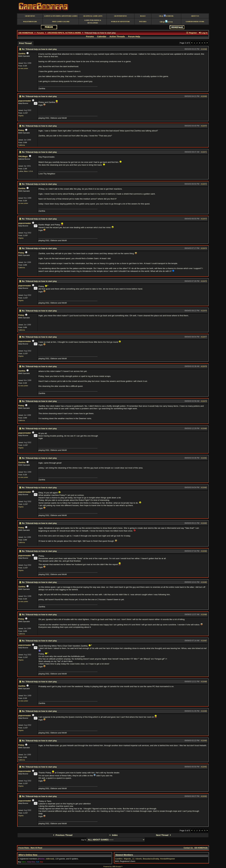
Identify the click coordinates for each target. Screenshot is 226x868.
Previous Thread (62, 835)
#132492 (204, 796)
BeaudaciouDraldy (151, 859)
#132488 (204, 682)
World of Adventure (120, 22)
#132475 (204, 281)
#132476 (204, 311)
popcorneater (25, 101)
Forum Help (134, 37)
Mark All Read (36, 848)
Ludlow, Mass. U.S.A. (26, 171)
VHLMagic (23, 156)
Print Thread (25, 43)
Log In (203, 33)
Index (113, 835)
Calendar (102, 37)
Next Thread (164, 835)
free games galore (61, 22)
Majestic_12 (129, 859)
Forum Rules (24, 848)
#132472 (204, 184)
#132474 (204, 248)
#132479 (204, 401)
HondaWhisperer (167, 859)
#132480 (204, 428)
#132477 (204, 337)
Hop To (84, 840)
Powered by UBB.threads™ (113, 867)
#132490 (204, 741)
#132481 (204, 458)
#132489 (204, 711)
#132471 (204, 152)
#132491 (204, 767)
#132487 (204, 641)
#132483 (204, 523)
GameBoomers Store (195, 22)
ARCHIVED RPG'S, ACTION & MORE (64, 33)
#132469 (204, 96)
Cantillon (119, 859)
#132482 (204, 487)
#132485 (204, 582)
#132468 (204, 49)
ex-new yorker (23, 68)
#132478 (204, 366)
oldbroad (50, 859)
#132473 (204, 219)
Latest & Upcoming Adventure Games (61, 16)
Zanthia (22, 54)
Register (191, 33)
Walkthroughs (30, 22)
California (22, 145)
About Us (195, 16)
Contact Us (188, 848)
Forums (40, 33)
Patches (143, 22)
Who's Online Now (28, 855)
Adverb (139, 859)
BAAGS (143, 16)
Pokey (21, 130)
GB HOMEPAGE (26, 33)
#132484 (204, 551)
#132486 (204, 614)
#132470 (204, 126)
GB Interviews (120, 16)
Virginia (21, 116)
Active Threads (117, 37)
